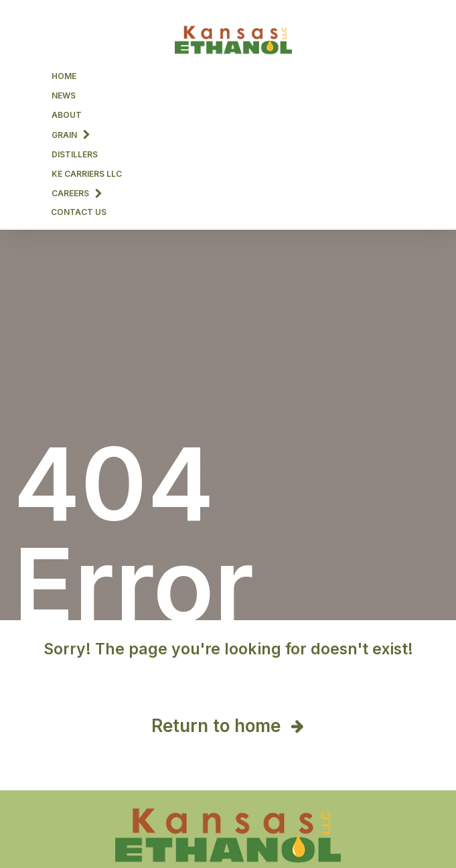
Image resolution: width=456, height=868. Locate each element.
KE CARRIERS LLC (87, 174)
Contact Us (79, 212)
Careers (77, 193)
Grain (71, 134)
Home (64, 76)
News (64, 95)
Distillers (75, 154)
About (67, 115)
